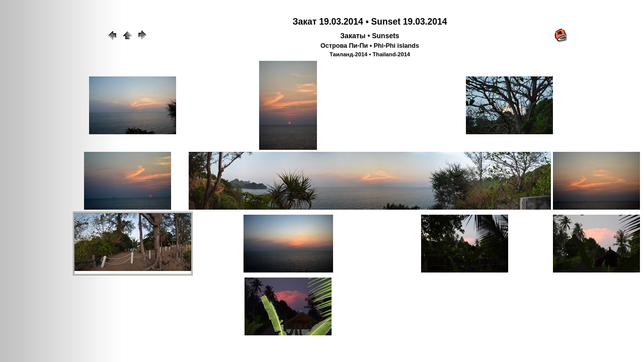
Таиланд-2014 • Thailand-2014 (370, 54)
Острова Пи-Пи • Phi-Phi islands (370, 46)
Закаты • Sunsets (370, 36)
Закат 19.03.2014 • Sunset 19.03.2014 (370, 22)
